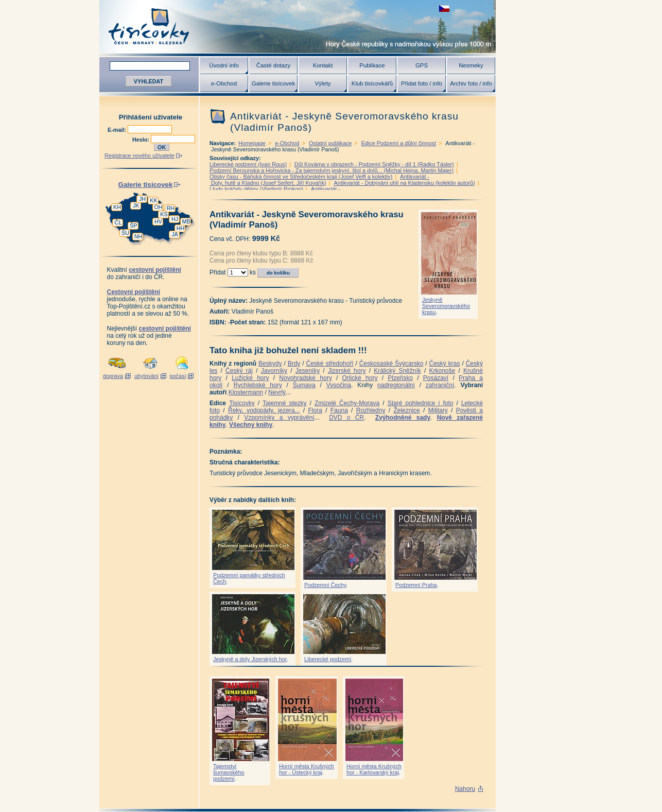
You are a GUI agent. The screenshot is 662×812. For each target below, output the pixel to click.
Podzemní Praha (416, 585)
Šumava (304, 385)
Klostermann (246, 392)
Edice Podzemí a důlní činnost (399, 143)
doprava (113, 376)
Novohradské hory (305, 378)
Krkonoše (442, 371)
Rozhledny (371, 410)
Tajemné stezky (284, 403)
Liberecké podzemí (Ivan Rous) (248, 164)
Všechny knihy (251, 425)
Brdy (294, 364)
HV (158, 221)
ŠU (125, 233)
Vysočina (339, 385)
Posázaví (436, 378)
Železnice (406, 410)
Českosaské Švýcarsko (391, 364)
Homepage (252, 143)
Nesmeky (471, 65)
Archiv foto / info (471, 83)
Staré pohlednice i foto (421, 403)
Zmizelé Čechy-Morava (347, 403)
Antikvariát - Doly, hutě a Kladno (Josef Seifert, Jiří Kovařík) (319, 180)
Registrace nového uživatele (140, 156)
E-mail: (118, 130)
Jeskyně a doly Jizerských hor (250, 659)
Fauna (339, 410)
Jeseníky (308, 371)
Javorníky (274, 371)
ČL (118, 222)
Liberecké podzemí (328, 659)
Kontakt (323, 65)
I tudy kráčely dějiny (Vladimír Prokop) (256, 189)
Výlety (323, 83)
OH (158, 207)
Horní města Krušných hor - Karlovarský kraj (374, 769)
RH (171, 208)
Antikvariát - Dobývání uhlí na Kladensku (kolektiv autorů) (404, 183)
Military (438, 410)
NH (138, 236)
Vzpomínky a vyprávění (279, 418)
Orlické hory (360, 378)
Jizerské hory (347, 371)
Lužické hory (250, 378)
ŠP (133, 226)
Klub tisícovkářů (372, 83)
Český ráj (239, 371)
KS (164, 214)
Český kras (445, 364)
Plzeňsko (400, 378)
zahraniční (440, 385)
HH (181, 228)
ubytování (146, 376)
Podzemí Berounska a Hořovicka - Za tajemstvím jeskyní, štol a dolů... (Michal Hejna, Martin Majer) (332, 170)
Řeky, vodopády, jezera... (264, 410)
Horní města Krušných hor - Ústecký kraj (307, 769)
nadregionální (396, 385)
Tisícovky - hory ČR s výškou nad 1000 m (298, 27)
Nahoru (465, 789)
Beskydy (270, 364)
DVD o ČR (346, 418)
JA (175, 234)
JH (142, 199)
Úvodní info (224, 65)
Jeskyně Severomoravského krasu (446, 306)
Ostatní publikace (330, 143)
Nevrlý (277, 392)
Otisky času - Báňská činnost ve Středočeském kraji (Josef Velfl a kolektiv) (301, 177)
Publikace (372, 65)
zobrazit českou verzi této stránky (444, 8)
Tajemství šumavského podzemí (229, 772)
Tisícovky (242, 403)
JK (136, 205)
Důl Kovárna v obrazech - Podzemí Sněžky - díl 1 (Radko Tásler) (374, 164)
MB (186, 221)
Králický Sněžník (397, 371)
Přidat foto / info (422, 83)
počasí (178, 376)
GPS (422, 65)
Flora (315, 410)
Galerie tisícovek (273, 83)
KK (153, 200)
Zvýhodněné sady (403, 418)
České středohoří (330, 364)
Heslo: (142, 140)
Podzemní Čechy (325, 585)
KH (117, 207)
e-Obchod (224, 83)
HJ (175, 219)
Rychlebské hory (257, 385)
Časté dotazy (273, 65)
